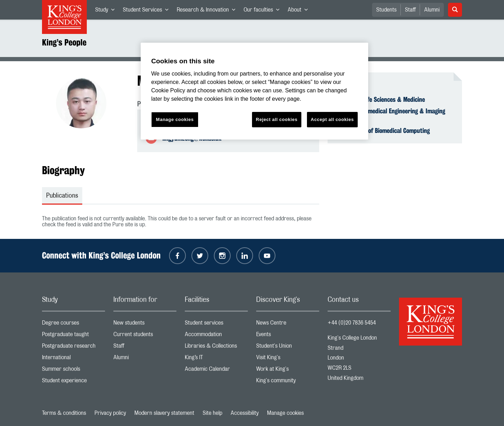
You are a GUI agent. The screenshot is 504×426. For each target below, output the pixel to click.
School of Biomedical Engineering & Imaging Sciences (391, 115)
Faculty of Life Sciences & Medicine (380, 99)
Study (107, 11)
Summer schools (73, 371)
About (300, 11)
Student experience (73, 382)
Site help (212, 413)
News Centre (288, 324)
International (73, 359)
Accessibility (245, 413)
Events (288, 336)
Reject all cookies (277, 119)
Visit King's (288, 359)
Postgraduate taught (73, 336)
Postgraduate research (73, 347)
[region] (254, 91)
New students (145, 324)
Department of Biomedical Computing (383, 130)
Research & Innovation (208, 11)
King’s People (64, 42)
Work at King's (288, 371)
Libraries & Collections (216, 347)
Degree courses (73, 324)
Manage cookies (285, 413)
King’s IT (216, 359)
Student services (216, 324)
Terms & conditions (64, 413)
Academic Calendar (216, 371)
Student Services (148, 11)
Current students (145, 336)
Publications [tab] (62, 196)
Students (386, 10)
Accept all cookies (332, 119)
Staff (410, 10)
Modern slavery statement (164, 413)
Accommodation (216, 336)
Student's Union (288, 347)
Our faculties (264, 11)
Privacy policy (110, 413)
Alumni (432, 10)
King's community (288, 382)
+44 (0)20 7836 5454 (352, 323)
